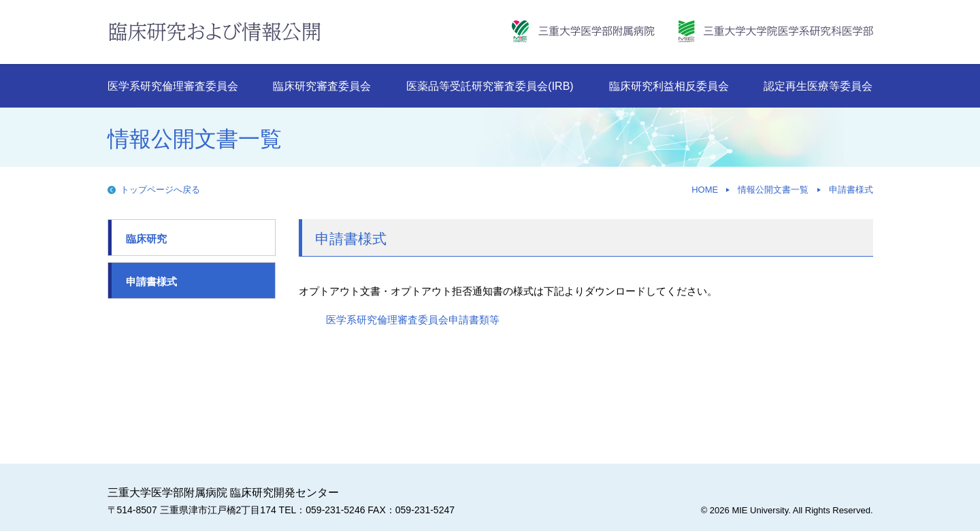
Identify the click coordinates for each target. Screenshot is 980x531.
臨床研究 (146, 239)
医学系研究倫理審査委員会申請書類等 (413, 320)
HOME (705, 190)
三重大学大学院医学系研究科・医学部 (776, 31)
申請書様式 (851, 190)
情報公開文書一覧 (773, 190)
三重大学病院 (583, 31)
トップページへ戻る (160, 190)
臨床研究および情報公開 (215, 31)
